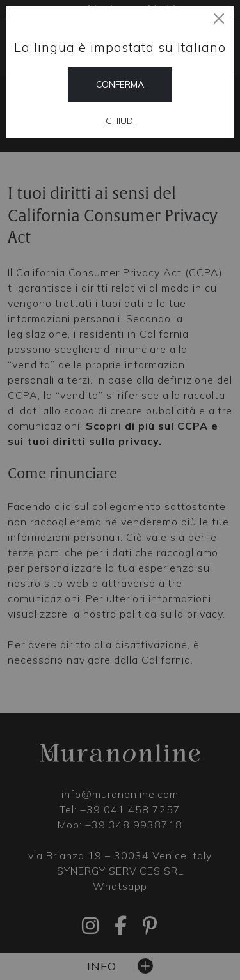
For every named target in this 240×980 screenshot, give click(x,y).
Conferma (120, 84)
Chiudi (120, 121)
